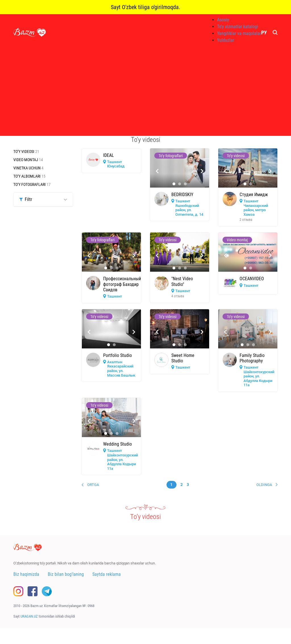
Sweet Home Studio (183, 358)
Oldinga (264, 485)
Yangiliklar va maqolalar (239, 33)
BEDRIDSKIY (182, 195)
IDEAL (109, 155)
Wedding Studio (118, 444)
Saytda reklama (107, 574)
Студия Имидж (254, 195)
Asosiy (223, 20)
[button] (174, 184)
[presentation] (157, 171)
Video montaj (26, 160)
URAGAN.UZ (29, 616)
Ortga (93, 485)
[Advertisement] (145, 91)
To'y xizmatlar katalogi (238, 27)
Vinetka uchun (27, 168)
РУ (264, 33)
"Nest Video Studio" (182, 281)
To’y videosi (24, 151)
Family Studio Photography (252, 358)
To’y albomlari (27, 176)
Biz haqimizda (26, 574)
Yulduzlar (226, 40)
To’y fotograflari (30, 184)
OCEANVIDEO (252, 279)
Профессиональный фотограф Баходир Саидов (122, 284)
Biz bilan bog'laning (66, 574)
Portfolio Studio (118, 355)
